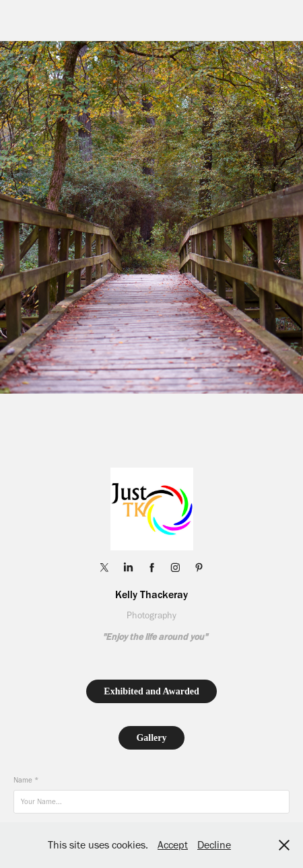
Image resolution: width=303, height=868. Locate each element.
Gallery (151, 738)
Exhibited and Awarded (151, 691)
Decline (214, 845)
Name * (26, 780)
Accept (173, 845)
